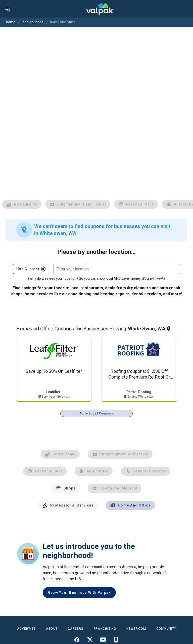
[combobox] (117, 269)
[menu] (8, 9)
